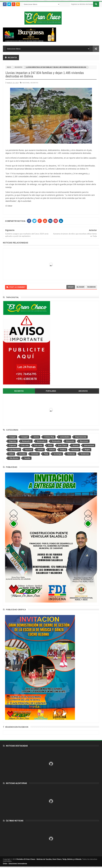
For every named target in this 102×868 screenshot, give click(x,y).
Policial (52, 450)
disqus (71, 287)
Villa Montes (14, 458)
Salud (11, 454)
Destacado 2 (26, 441)
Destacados (56, 441)
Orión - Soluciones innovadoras (15, 864)
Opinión (40, 450)
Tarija (46, 454)
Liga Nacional (14, 450)
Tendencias (85, 454)
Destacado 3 (42, 441)
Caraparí (13, 437)
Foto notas (38, 445)
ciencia (36, 437)
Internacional (89, 445)
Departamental (81, 437)
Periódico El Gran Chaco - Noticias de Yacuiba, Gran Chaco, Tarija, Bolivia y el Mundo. (49, 859)
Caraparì (25, 437)
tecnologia (58, 454)
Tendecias (71, 454)
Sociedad (35, 454)
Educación (70, 441)
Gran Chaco (62, 445)
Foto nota (25, 445)
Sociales (23, 454)
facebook (91, 287)
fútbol (50, 445)
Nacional (26, 83)
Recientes (19, 67)
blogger (80, 287)
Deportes (13, 441)
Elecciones (84, 441)
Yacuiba (27, 458)
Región (87, 450)
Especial (13, 445)
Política (63, 450)
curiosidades (65, 437)
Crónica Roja (49, 437)
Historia (76, 445)
